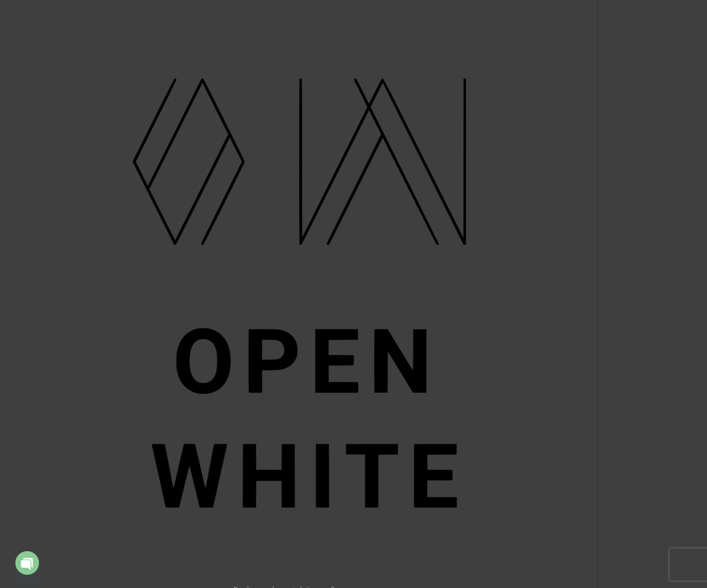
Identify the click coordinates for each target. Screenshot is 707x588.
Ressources (119, 322)
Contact (126, 365)
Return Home (358, 253)
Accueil (127, 204)
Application (121, 269)
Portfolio (125, 225)
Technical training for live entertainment (98, 295)
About (129, 344)
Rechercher (597, 545)
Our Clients (121, 247)
